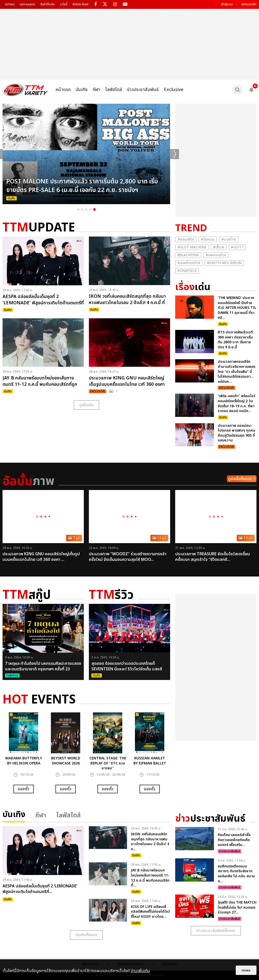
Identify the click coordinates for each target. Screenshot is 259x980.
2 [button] (82, 209)
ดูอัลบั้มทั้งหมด (240, 479)
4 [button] (90, 209)
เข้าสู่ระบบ (227, 4)
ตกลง (246, 970)
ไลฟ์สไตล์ (114, 90)
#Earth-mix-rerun (224, 263)
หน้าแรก (10, 4)
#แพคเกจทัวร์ (216, 255)
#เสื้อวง (219, 247)
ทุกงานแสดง (27, 4)
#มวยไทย (229, 239)
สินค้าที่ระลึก (47, 4)
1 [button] (78, 209)
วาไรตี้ (64, 4)
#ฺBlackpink (188, 255)
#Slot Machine (192, 247)
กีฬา (96, 90)
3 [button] (86, 209)
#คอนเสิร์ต (186, 239)
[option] (86, 154)
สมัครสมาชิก (249, 4)
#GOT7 (237, 247)
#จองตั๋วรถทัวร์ (189, 263)
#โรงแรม (208, 239)
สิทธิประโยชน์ (80, 4)
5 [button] (94, 209)
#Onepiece (187, 271)
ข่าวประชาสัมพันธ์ (143, 90)
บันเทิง (82, 90)
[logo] (25, 90)
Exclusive (174, 90)
